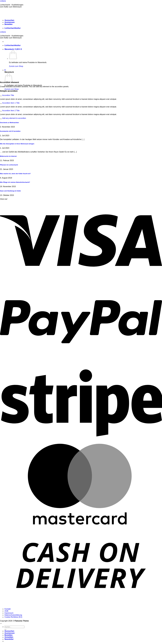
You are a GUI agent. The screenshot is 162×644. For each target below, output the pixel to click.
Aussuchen (9, 20)
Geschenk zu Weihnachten (9, 123)
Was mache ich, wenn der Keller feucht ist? (15, 174)
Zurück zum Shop (16, 66)
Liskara (3, 1)
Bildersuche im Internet (8, 156)
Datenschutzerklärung (13, 615)
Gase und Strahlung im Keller (10, 191)
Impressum (9, 613)
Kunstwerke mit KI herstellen (10, 131)
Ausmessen (10, 22)
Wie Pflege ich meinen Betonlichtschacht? (15, 182)
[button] (13, 49)
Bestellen (8, 24)
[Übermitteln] (5, 630)
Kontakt (8, 609)
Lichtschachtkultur (13, 28)
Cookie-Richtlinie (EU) (13, 617)
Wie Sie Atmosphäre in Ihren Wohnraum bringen (17, 144)
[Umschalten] (1, 96)
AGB (6, 611)
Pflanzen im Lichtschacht (9, 165)
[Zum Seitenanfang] (1, 623)
